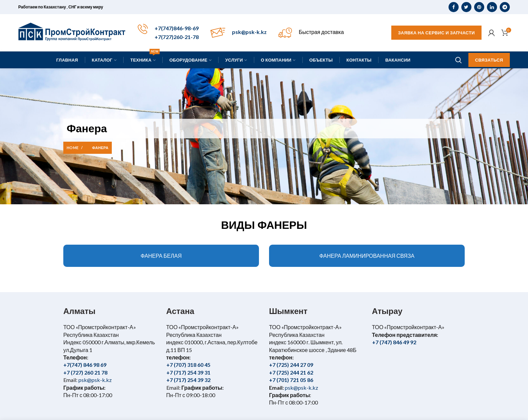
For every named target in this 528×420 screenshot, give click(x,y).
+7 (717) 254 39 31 (188, 372)
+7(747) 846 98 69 (85, 365)
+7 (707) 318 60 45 (188, 365)
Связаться (489, 60)
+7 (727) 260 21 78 (85, 372)
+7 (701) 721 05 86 (291, 380)
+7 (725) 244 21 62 (291, 372)
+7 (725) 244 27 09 (291, 365)
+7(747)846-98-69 (177, 28)
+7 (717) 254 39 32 (188, 380)
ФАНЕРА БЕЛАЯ (161, 256)
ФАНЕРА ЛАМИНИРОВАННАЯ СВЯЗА (367, 256)
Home (73, 148)
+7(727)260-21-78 (177, 37)
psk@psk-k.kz (249, 32)
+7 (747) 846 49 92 (394, 342)
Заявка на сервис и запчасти (436, 33)
